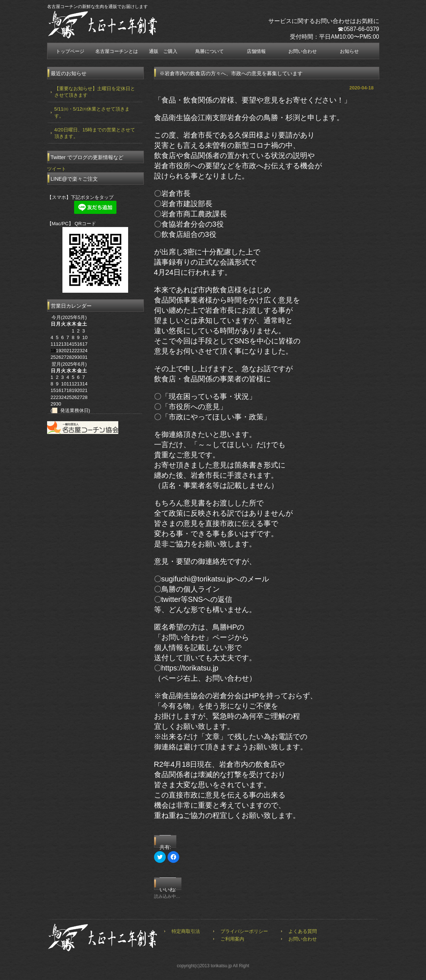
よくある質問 (303, 931)
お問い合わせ (303, 51)
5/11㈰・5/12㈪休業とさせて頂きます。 (92, 112)
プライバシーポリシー (244, 931)
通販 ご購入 (163, 51)
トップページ (70, 51)
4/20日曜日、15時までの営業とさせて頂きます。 (95, 133)
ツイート (57, 169)
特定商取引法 (186, 931)
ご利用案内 (232, 939)
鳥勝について (210, 51)
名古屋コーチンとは (117, 51)
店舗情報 (256, 51)
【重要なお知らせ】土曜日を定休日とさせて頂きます (95, 92)
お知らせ (349, 51)
